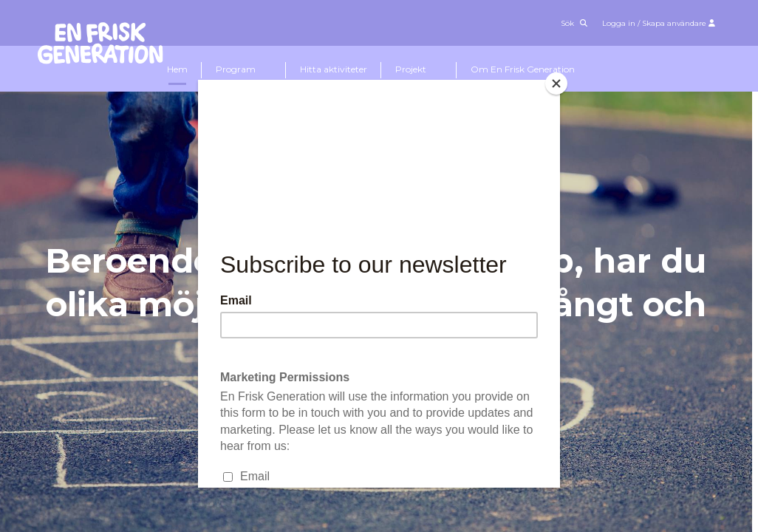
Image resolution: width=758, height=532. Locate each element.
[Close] (556, 83)
